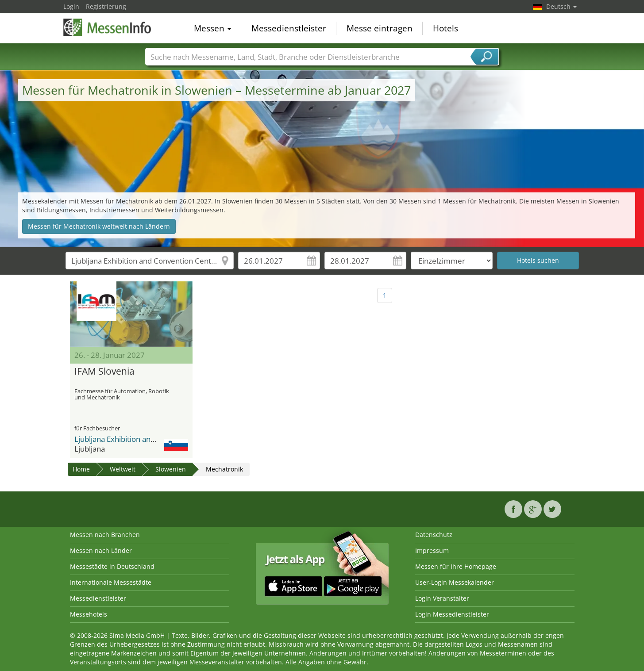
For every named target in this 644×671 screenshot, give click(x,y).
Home (81, 469)
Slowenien (171, 469)
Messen (212, 28)
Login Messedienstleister (452, 614)
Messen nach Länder (101, 550)
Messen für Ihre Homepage (456, 566)
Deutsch (561, 6)
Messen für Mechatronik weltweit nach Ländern (99, 226)
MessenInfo (108, 27)
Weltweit (123, 469)
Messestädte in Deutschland (112, 566)
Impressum (432, 550)
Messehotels (89, 614)
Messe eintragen (380, 28)
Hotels (445, 28)
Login (71, 6)
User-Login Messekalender (455, 582)
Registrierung (106, 6)
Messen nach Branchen (105, 535)
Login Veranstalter (442, 598)
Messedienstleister (289, 28)
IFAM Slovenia (104, 372)
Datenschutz (434, 535)
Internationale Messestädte (111, 582)
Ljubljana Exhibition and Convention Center (148, 439)
